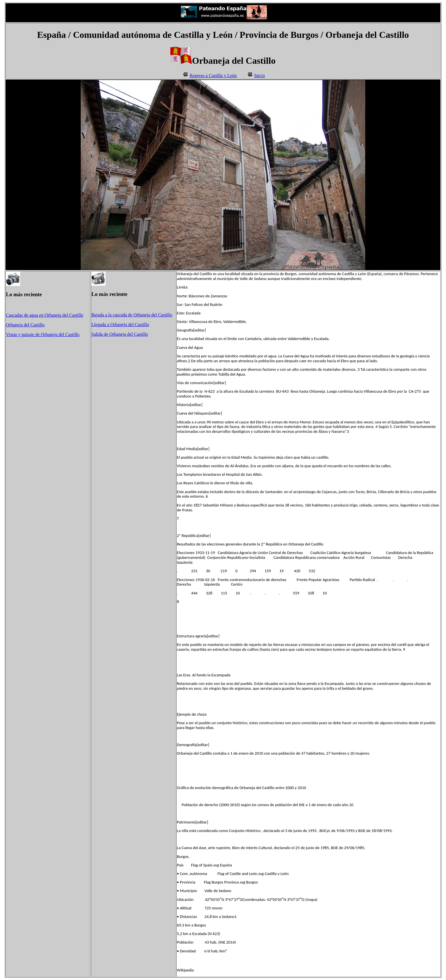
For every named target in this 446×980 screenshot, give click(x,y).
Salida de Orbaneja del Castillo (120, 334)
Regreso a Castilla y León (213, 76)
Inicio (260, 76)
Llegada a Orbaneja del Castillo (120, 325)
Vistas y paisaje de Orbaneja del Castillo (43, 334)
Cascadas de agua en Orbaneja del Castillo (45, 315)
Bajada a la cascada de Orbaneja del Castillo (132, 315)
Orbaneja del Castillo (25, 325)
